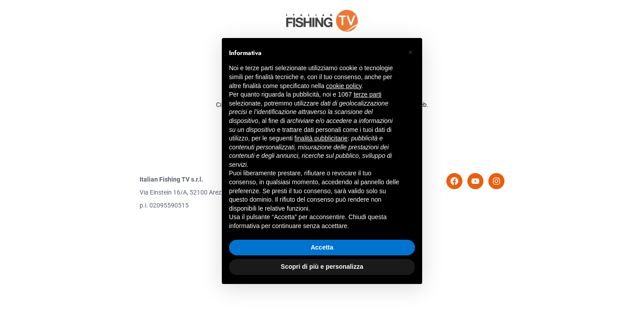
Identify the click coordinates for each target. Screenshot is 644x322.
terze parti (368, 94)
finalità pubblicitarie (321, 138)
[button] (411, 52)
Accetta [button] (322, 247)
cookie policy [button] (344, 86)
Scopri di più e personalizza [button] (322, 267)
